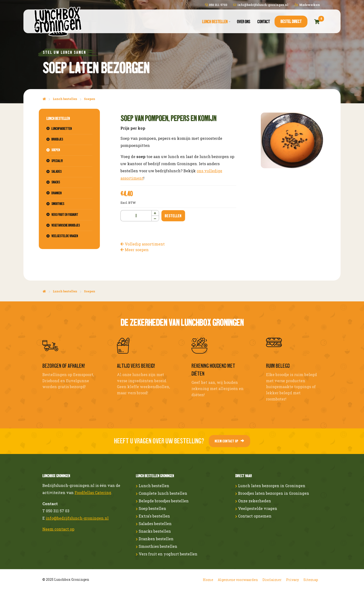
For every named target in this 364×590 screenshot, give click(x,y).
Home (208, 580)
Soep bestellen (151, 508)
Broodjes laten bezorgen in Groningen (272, 493)
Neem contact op (229, 441)
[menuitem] (216, 22)
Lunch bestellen (215, 22)
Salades (56, 172)
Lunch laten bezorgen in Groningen (270, 486)
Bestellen (173, 216)
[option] (292, 140)
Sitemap (311, 580)
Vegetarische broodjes (66, 225)
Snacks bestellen (153, 531)
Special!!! (57, 161)
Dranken (56, 193)
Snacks (56, 182)
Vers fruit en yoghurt (65, 215)
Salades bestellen (154, 524)
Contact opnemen (253, 516)
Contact (264, 22)
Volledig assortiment (143, 244)
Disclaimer (272, 580)
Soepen (90, 99)
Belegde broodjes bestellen (162, 501)
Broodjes (57, 139)
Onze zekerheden (253, 501)
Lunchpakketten (62, 129)
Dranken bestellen (155, 539)
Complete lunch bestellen (162, 493)
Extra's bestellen (153, 516)
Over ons (244, 22)
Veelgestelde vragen (65, 236)
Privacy (293, 580)
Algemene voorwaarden (238, 580)
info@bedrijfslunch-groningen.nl (261, 5)
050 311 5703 (216, 5)
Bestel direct (291, 21)
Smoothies (58, 204)
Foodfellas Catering (93, 492)
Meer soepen (135, 250)
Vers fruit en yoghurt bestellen (167, 554)
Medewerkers (307, 5)
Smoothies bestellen (157, 546)
